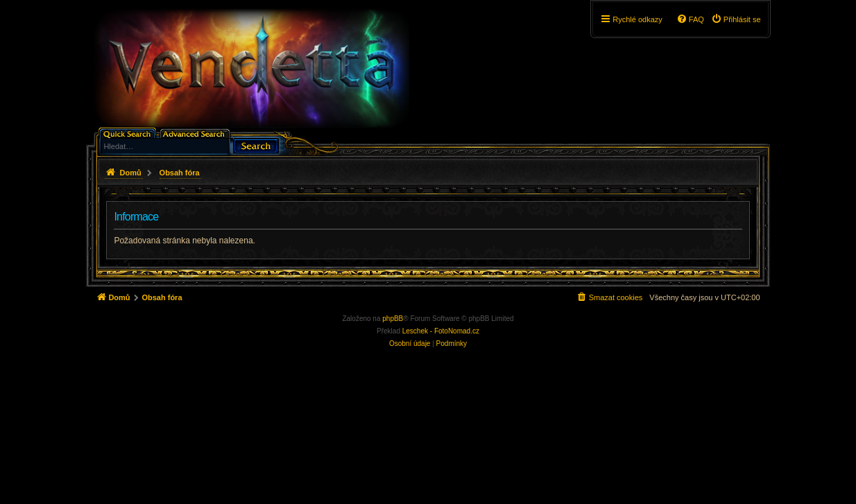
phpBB (393, 319)
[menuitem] (736, 19)
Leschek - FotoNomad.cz (441, 331)
